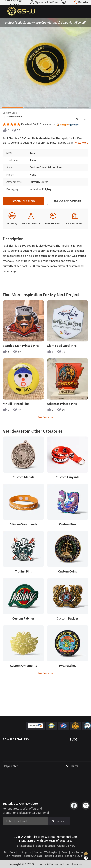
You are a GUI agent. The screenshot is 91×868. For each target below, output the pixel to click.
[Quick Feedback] (86, 858)
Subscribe (59, 821)
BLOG (74, 739)
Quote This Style (23, 201)
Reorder (83, 2)
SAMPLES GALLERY (16, 739)
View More (81, 143)
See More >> (45, 417)
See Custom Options (68, 201)
